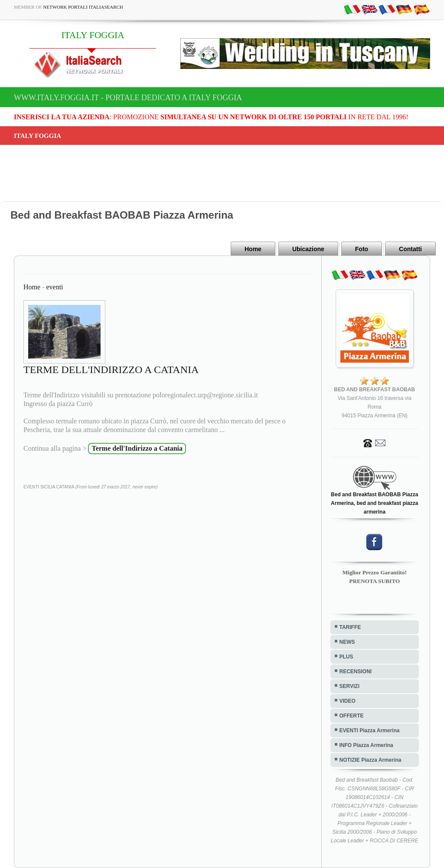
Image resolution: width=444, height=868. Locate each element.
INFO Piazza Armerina (366, 745)
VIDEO (348, 701)
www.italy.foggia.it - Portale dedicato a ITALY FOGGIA (128, 98)
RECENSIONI (356, 671)
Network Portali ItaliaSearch (83, 7)
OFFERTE (352, 716)
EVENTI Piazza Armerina (370, 730)
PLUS (346, 657)
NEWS (347, 642)
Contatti (410, 249)
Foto (362, 249)
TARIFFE (350, 627)
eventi (54, 287)
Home (253, 249)
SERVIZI (349, 686)
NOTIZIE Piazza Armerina (371, 760)
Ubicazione (308, 249)
